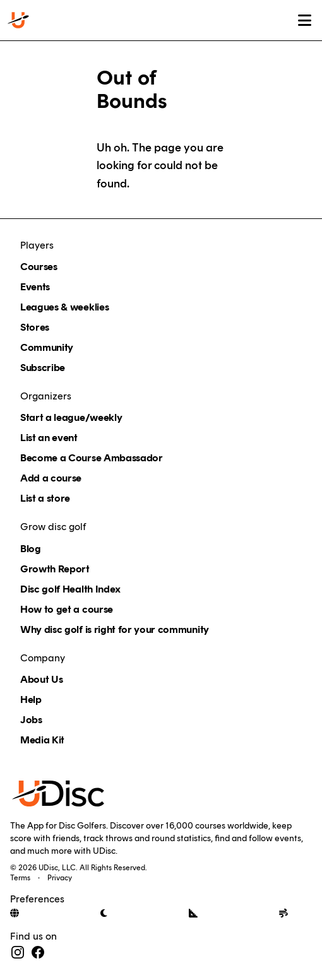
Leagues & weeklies (64, 307)
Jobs (31, 720)
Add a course (51, 478)
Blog (31, 549)
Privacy (60, 878)
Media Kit (42, 740)
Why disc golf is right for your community (115, 629)
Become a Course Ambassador (92, 458)
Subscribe (43, 368)
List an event (49, 438)
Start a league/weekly (71, 417)
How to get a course (67, 609)
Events (35, 287)
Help (31, 700)
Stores (35, 327)
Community (47, 347)
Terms (20, 878)
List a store (45, 498)
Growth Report (55, 569)
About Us (41, 679)
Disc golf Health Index (70, 589)
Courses (39, 267)
